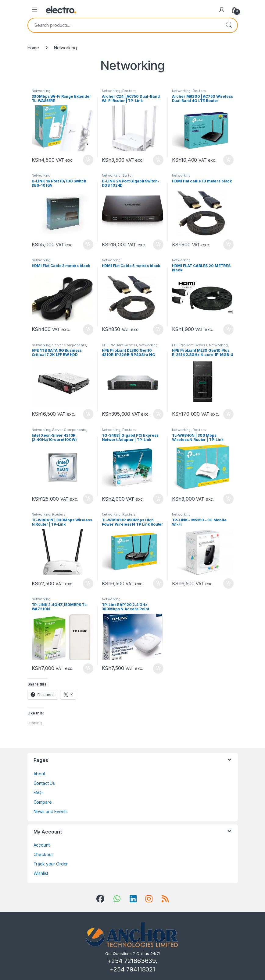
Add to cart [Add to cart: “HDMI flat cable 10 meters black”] (228, 245)
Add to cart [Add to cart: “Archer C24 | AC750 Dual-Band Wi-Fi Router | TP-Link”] (158, 160)
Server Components (69, 345)
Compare (43, 802)
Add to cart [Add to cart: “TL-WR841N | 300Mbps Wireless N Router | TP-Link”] (88, 583)
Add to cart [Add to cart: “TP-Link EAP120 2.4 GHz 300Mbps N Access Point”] (158, 668)
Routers (129, 91)
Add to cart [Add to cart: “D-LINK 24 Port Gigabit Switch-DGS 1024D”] (158, 245)
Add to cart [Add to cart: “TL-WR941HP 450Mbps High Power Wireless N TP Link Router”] (158, 583)
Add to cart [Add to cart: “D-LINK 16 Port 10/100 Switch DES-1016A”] (88, 245)
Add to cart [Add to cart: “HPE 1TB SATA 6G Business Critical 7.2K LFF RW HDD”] (88, 414)
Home (33, 48)
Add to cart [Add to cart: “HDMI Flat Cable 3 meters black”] (88, 330)
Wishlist (41, 873)
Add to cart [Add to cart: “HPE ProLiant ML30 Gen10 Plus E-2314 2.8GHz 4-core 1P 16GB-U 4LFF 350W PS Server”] (228, 414)
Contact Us (44, 783)
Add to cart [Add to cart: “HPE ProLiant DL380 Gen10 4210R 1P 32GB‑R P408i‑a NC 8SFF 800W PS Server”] (158, 414)
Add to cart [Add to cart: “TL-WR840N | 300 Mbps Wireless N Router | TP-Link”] (228, 499)
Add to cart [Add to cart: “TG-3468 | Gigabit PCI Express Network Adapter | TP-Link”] (158, 499)
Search (229, 25)
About (39, 774)
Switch (128, 175)
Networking (41, 91)
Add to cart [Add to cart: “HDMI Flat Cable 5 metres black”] (158, 330)
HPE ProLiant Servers (120, 345)
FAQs (39, 793)
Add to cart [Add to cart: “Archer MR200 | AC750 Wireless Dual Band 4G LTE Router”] (228, 160)
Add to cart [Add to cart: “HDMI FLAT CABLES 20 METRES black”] (228, 330)
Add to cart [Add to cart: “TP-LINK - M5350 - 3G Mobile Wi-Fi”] (228, 583)
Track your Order (51, 864)
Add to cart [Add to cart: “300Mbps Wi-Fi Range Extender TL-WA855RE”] (88, 160)
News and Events (51, 811)
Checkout (43, 854)
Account (42, 845)
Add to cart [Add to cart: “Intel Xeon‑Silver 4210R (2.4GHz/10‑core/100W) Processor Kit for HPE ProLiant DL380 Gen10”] (88, 499)
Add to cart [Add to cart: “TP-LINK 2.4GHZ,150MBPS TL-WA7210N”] (88, 668)
